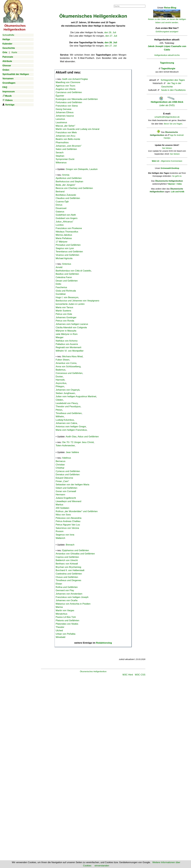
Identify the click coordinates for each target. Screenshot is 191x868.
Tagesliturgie (168, 69)
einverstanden (102, 866)
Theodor (60, 627)
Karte (14, 52)
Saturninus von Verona (67, 528)
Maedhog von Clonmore (68, 82)
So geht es (177, 176)
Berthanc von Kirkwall (67, 564)
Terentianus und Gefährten (69, 252)
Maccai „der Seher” (65, 126)
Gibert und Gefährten (67, 488)
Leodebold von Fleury (67, 403)
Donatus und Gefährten (68, 475)
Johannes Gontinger (66, 317)
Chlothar (60, 468)
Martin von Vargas (65, 610)
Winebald (60, 637)
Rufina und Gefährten (67, 587)
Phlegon (60, 386)
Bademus (61, 370)
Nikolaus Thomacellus (67, 232)
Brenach (70, 545)
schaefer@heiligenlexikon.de (167, 117)
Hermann (60, 495)
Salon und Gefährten (66, 149)
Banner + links (175, 184)
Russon (60, 531)
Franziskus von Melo (66, 132)
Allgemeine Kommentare (171, 161)
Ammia (66, 175)
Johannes (69, 146)
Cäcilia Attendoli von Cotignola (71, 327)
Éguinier (60, 96)
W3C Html (128, 675)
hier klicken (167, 148)
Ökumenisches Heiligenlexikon (93, 671)
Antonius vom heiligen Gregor (71, 427)
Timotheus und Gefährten (69, 413)
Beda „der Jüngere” (66, 185)
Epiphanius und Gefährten (76, 550)
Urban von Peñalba (66, 634)
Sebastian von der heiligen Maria (72, 485)
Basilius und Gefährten (67, 274)
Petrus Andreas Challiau (68, 521)
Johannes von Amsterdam (69, 594)
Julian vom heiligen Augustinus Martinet (76, 396)
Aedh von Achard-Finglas (75, 79)
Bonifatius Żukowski (66, 195)
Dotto (58, 284)
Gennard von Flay (65, 590)
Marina (59, 607)
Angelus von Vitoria (66, 89)
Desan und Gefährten (67, 281)
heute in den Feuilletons (173, 90)
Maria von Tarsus (64, 307)
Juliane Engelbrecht (66, 498)
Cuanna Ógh (62, 202)
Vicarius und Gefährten (67, 255)
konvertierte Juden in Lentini (70, 304)
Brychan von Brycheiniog (68, 567)
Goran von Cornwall (66, 491)
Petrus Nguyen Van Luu (68, 525)
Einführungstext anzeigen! (167, 32)
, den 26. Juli (110, 42)
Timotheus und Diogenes (68, 580)
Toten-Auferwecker (65, 446)
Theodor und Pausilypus (68, 406)
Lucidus (60, 225)
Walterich (60, 538)
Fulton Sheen (63, 360)
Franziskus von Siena (67, 106)
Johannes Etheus (65, 112)
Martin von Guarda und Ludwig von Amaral (77, 129)
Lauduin (94, 169)
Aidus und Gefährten (88, 437)
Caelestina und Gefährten (69, 574)
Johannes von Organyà (68, 390)
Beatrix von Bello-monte (68, 139)
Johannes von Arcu (65, 136)
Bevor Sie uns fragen (173, 124)
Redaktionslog (104, 643)
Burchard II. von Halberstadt (70, 570)
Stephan (60, 156)
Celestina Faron (64, 277)
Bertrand (60, 192)
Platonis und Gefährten (67, 620)
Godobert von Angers (67, 218)
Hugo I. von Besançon (67, 297)
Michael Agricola (64, 258)
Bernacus (61, 461)
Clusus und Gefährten (67, 577)
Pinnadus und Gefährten (68, 245)
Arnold (59, 267)
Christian (60, 465)
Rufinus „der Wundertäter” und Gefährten (77, 511)
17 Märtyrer (62, 242)
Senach (60, 153)
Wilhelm (60, 417)
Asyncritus (61, 383)
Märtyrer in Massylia (66, 331)
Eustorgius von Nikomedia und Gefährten (77, 99)
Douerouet (61, 208)
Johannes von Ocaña (67, 600)
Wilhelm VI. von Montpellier (70, 351)
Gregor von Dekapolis (77, 169)
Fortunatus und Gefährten (69, 102)
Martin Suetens (63, 311)
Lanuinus (60, 119)
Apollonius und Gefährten (69, 178)
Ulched (59, 631)
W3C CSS (140, 675)
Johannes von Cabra (66, 423)
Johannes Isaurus (65, 116)
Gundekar (61, 294)
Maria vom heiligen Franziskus (71, 430)
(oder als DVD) (167, 102)
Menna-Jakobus (64, 235)
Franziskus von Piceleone (69, 228)
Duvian (59, 377)
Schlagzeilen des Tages (173, 80)
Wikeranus (61, 163)
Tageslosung (167, 63)
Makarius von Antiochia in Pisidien (73, 604)
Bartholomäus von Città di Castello (73, 271)
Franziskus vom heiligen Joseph (72, 597)
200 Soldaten (62, 508)
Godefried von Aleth (66, 215)
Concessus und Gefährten (69, 373)
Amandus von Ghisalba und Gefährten (75, 554)
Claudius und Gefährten (68, 198)
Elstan (59, 584)
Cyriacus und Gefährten (68, 471)
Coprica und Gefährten (67, 557)
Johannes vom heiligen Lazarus (72, 324)
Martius (59, 505)
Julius (64, 222)
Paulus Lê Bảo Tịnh (66, 617)
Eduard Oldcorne (64, 478)
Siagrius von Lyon (65, 248)
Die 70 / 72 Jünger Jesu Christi (78, 442)
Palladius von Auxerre (67, 344)
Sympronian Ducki (65, 159)
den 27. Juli (111, 36)
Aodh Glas (71, 437)
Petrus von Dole (64, 314)
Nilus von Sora (63, 515)
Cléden (59, 400)
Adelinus (67, 458)
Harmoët (60, 380)
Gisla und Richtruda (66, 291)
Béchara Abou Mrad (72, 356)
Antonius (67, 264)
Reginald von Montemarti (68, 347)
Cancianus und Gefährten (69, 92)
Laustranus (61, 122)
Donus (59, 205)
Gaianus (60, 212)
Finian (62, 481)
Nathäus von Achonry (67, 341)
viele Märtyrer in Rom (67, 334)
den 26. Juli (110, 32)
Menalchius (61, 614)
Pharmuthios (62, 142)
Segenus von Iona (65, 535)
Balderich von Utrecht (67, 560)
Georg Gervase (64, 109)
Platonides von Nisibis (67, 624)
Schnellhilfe (8, 35)
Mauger (60, 337)
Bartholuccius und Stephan (69, 182)
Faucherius (61, 287)
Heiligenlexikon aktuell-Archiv (167, 55)
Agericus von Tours (65, 86)
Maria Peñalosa (64, 238)
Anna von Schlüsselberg (68, 367)
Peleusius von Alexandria (69, 518)
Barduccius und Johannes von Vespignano (77, 301)
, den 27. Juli (110, 46)
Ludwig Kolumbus (65, 420)
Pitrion (59, 410)
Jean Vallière (72, 452)
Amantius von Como (66, 363)
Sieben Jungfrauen (65, 393)
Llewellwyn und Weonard (68, 501)
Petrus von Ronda (65, 321)
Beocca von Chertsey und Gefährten (74, 188)
